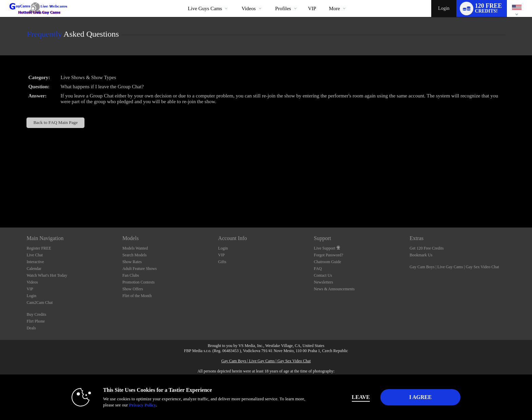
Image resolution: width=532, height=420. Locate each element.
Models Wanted (135, 248)
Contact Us (323, 275)
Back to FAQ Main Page (55, 122)
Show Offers (133, 289)
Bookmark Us (421, 255)
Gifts (222, 262)
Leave (361, 397)
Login (444, 8)
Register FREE (39, 248)
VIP (312, 8)
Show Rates (132, 262)
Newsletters (324, 282)
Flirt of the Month (137, 296)
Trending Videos (236, 0)
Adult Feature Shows (140, 269)
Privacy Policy (142, 405)
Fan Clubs (131, 275)
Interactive (35, 262)
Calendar (34, 269)
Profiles (283, 8)
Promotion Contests (139, 282)
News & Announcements (334, 289)
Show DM (0, 202)
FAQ (318, 269)
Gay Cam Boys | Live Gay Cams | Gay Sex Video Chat (454, 267)
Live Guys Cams (205, 8)
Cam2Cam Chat (40, 303)
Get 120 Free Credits (426, 248)
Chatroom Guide (327, 262)
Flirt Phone (36, 321)
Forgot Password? (328, 255)
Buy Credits (36, 314)
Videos (249, 8)
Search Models (135, 255)
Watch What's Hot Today (47, 275)
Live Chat (35, 255)
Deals (31, 328)
